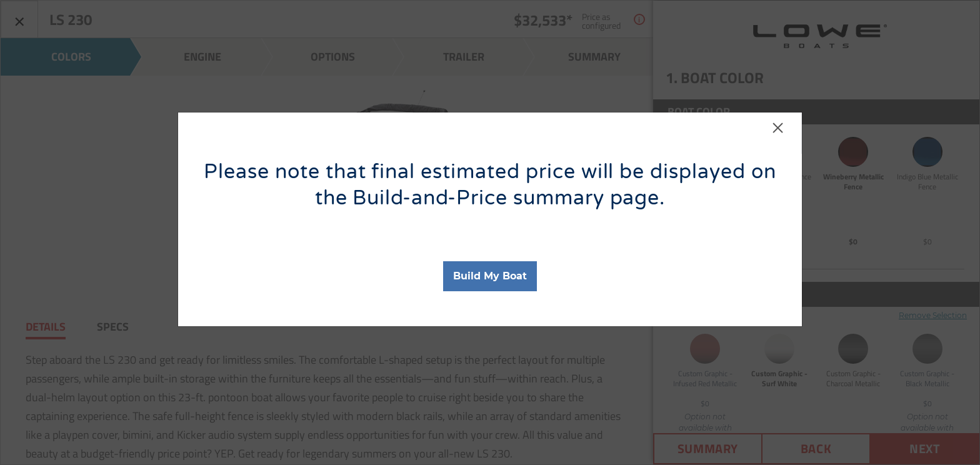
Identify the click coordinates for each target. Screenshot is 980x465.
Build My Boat (490, 276)
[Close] (778, 133)
